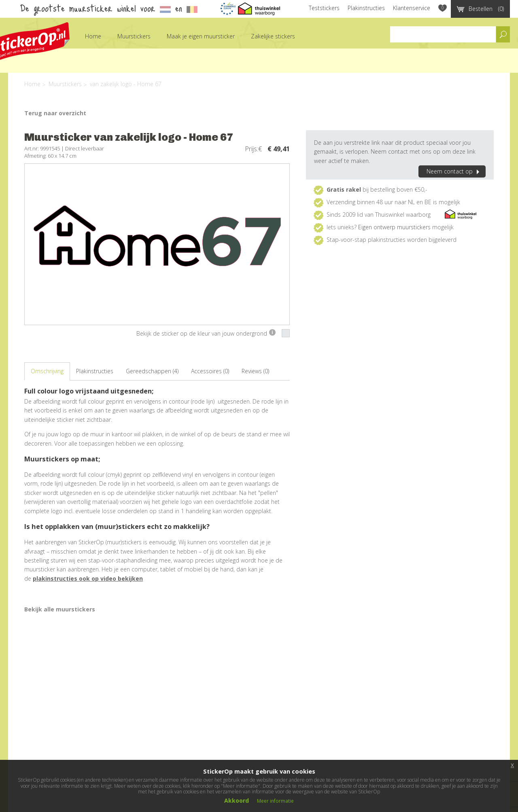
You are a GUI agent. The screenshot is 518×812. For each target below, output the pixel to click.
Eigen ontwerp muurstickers (394, 227)
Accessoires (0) (210, 371)
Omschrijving (47, 371)
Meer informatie (275, 801)
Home (93, 36)
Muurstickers (134, 36)
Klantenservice (412, 8)
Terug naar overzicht (55, 113)
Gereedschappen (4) (152, 371)
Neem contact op (454, 171)
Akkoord (237, 800)
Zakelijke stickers (273, 36)
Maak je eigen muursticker (201, 36)
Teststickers (324, 8)
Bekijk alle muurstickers (60, 609)
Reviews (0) (255, 371)
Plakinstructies (366, 8)
